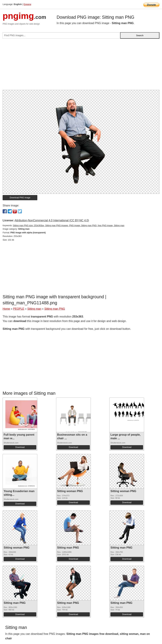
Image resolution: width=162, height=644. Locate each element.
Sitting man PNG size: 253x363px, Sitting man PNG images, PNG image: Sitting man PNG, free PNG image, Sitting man (69, 226)
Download (20, 447)
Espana (27, 4)
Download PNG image (20, 198)
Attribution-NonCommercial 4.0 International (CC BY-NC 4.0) (52, 220)
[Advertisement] (81, 66)
